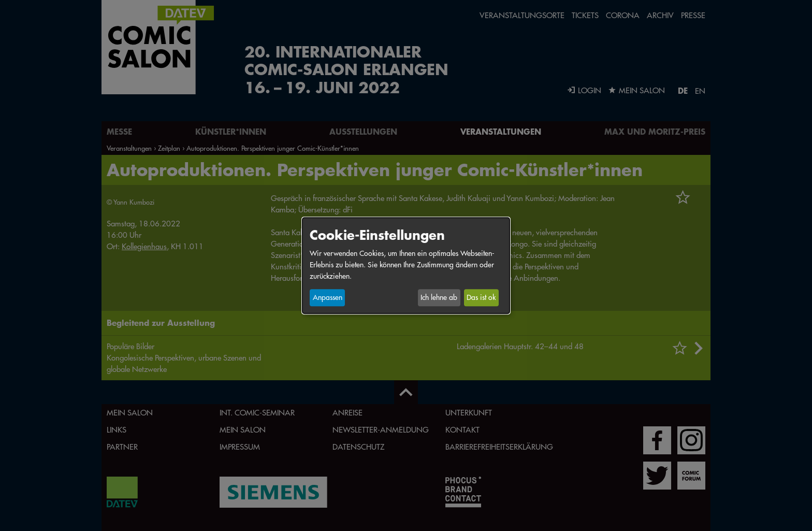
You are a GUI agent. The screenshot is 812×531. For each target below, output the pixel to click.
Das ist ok (481, 298)
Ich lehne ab (439, 298)
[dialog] (406, 265)
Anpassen (328, 298)
